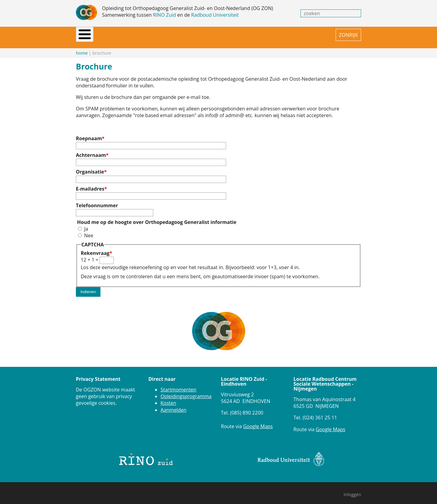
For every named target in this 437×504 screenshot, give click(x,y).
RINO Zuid (164, 15)
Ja (86, 224)
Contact (262, 35)
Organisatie (90, 167)
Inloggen (352, 489)
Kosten (168, 398)
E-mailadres (90, 184)
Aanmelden (173, 405)
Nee (89, 230)
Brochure (218, 35)
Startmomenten (178, 384)
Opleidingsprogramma (186, 391)
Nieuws (104, 35)
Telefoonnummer (97, 200)
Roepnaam (89, 133)
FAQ (241, 35)
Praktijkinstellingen (174, 35)
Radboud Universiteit (215, 15)
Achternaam (91, 150)
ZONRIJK (348, 35)
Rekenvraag (95, 248)
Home (83, 35)
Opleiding (131, 35)
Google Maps (258, 421)
